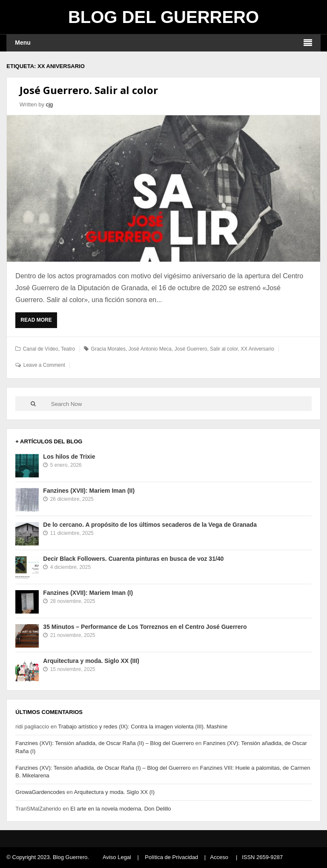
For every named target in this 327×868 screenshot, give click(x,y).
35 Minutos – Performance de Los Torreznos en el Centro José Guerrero (145, 627)
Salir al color (224, 349)
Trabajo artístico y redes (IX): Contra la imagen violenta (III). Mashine (143, 727)
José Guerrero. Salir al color (89, 90)
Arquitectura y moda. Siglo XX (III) (91, 661)
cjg (50, 104)
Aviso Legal (117, 857)
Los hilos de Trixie (69, 457)
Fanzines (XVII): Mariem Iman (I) (88, 593)
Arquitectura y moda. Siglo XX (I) (114, 792)
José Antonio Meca (150, 349)
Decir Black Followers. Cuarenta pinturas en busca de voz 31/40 (133, 559)
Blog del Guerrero (163, 17)
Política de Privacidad (171, 857)
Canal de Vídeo (41, 349)
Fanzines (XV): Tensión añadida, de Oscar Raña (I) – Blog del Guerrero (103, 768)
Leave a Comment (44, 365)
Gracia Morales (108, 349)
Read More (38, 322)
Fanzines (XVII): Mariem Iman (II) (89, 491)
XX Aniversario (257, 349)
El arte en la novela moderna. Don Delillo (120, 809)
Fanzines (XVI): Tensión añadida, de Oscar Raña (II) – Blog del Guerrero (105, 743)
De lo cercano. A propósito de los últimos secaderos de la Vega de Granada (150, 525)
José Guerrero (191, 349)
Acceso (219, 857)
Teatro (68, 349)
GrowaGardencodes (40, 792)
